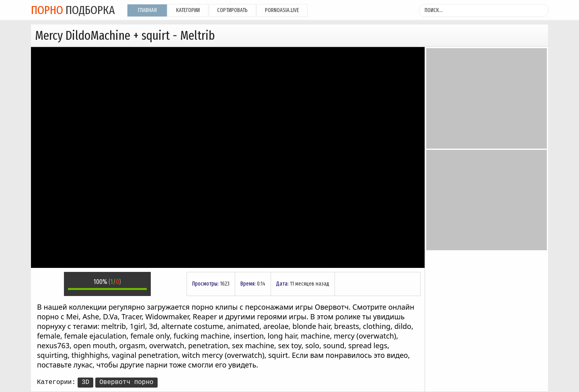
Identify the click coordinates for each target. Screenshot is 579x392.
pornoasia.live (282, 10)
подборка (73, 10)
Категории (188, 10)
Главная (147, 10)
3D (85, 382)
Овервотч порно (126, 382)
